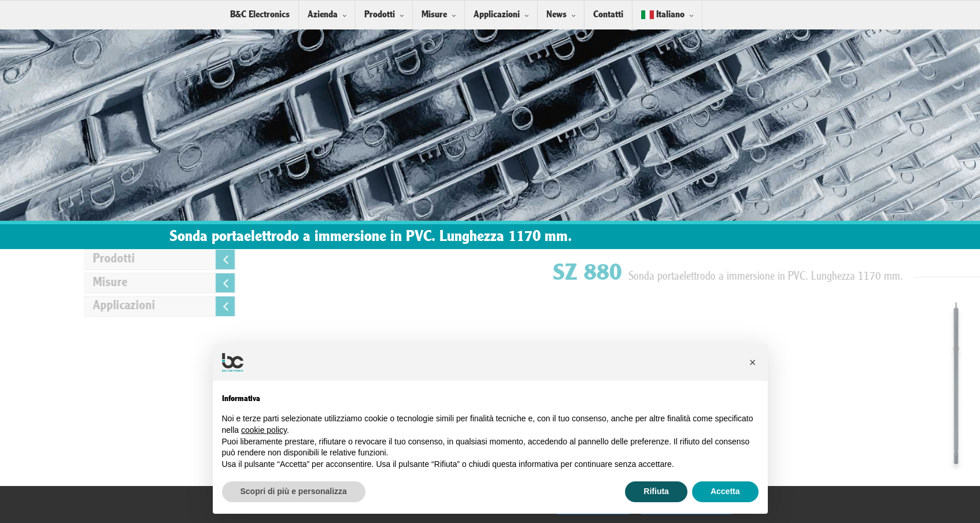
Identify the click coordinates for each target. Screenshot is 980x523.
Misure (434, 15)
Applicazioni (497, 15)
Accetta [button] (725, 491)
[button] (753, 362)
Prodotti (380, 15)
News (556, 15)
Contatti (608, 15)
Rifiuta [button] (656, 491)
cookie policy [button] (264, 430)
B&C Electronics (260, 15)
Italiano (663, 15)
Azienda (323, 15)
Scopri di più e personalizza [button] (294, 491)
